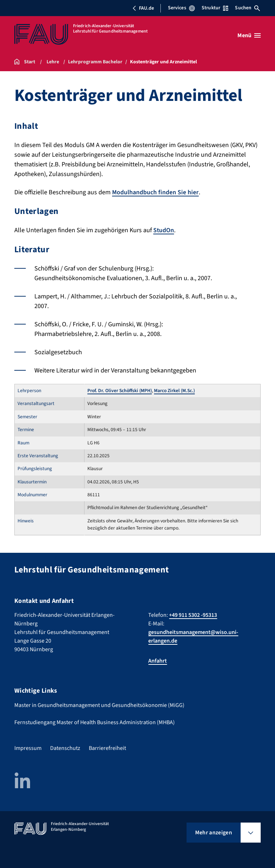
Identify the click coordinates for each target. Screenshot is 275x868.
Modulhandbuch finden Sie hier (155, 192)
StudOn (164, 230)
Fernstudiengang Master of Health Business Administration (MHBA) (95, 722)
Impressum (28, 748)
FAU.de (143, 8)
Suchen (247, 8)
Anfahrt (158, 661)
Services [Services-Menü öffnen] (181, 8)
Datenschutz (65, 748)
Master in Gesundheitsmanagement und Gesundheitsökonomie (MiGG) (99, 705)
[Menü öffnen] (249, 35)
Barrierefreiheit (107, 748)
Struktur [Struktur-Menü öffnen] (215, 8)
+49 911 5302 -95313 (193, 615)
